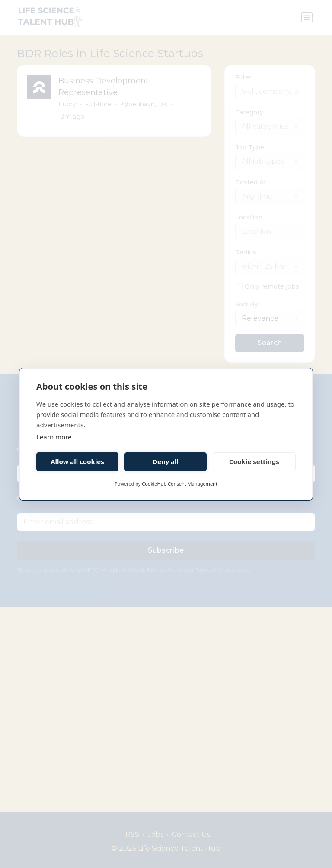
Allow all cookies (77, 461)
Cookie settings (254, 461)
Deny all (166, 461)
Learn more (54, 437)
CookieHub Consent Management (180, 484)
